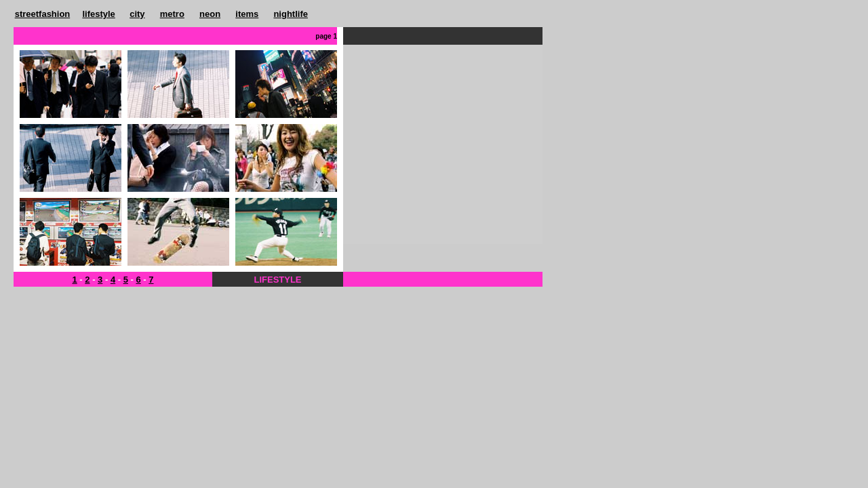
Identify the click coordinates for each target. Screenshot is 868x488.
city (137, 14)
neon (210, 14)
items (247, 14)
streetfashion (43, 14)
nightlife (291, 14)
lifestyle (98, 14)
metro (172, 14)
